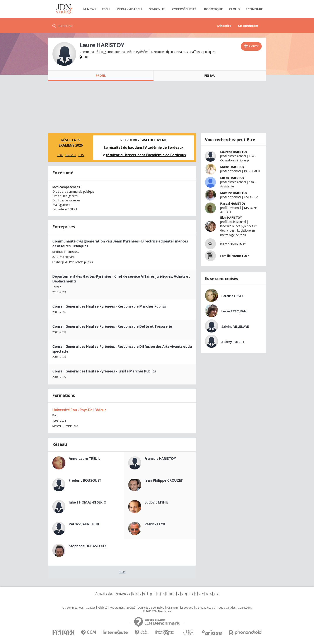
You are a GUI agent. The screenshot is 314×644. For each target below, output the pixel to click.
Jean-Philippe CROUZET (164, 480)
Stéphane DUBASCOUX (88, 546)
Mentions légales (205, 608)
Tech (106, 9)
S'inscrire (224, 26)
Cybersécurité (184, 9)
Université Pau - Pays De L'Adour (79, 410)
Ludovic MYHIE (157, 502)
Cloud (234, 9)
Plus (122, 572)
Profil (101, 75)
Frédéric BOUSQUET (85, 480)
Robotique (213, 9)
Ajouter (253, 46)
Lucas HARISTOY (232, 178)
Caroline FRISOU (233, 296)
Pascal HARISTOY (233, 203)
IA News (90, 9)
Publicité (102, 608)
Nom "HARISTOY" (233, 244)
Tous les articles (226, 608)
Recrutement (117, 608)
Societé (131, 608)
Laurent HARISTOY (234, 152)
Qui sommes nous (73, 608)
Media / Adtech (129, 9)
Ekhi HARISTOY (231, 217)
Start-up (157, 9)
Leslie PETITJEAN (234, 311)
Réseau (210, 75)
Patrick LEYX (155, 524)
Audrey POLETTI (233, 342)
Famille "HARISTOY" (235, 256)
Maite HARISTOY (232, 167)
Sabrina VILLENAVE (235, 326)
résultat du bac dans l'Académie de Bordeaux (146, 147)
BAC (60, 155)
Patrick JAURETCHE (84, 524)
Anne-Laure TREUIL (84, 459)
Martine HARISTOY (234, 193)
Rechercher (66, 26)
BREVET (71, 155)
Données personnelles (151, 608)
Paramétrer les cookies (180, 608)
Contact (90, 608)
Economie (254, 9)
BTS (81, 155)
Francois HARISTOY (160, 459)
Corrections (245, 608)
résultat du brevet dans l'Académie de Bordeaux (146, 155)
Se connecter (248, 26)
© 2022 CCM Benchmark (157, 611)
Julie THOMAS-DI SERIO (87, 502)
